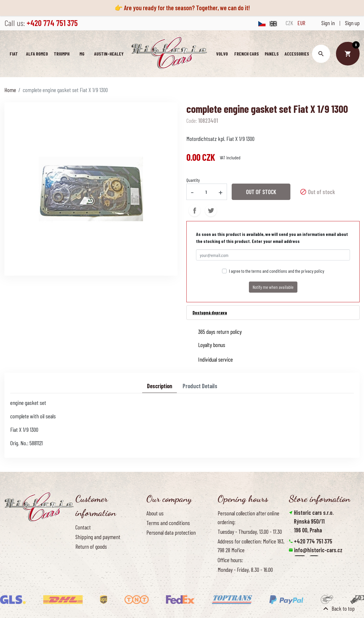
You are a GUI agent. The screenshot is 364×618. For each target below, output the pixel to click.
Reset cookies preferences (318, 576)
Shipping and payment (98, 537)
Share (195, 210)
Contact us (86, 566)
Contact (83, 527)
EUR (301, 23)
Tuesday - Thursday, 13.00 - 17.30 (250, 531)
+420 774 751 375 (313, 541)
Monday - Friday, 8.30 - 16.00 (245, 569)
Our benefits (159, 552)
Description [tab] (160, 386)
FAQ (79, 556)
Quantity (193, 180)
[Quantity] (206, 192)
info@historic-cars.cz (318, 550)
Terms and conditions (168, 523)
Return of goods (91, 546)
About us (155, 513)
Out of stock (261, 192)
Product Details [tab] (200, 386)
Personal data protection (171, 532)
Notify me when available (273, 287)
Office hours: (230, 560)
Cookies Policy (160, 542)
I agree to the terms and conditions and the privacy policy (277, 271)
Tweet (211, 210)
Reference (86, 575)
